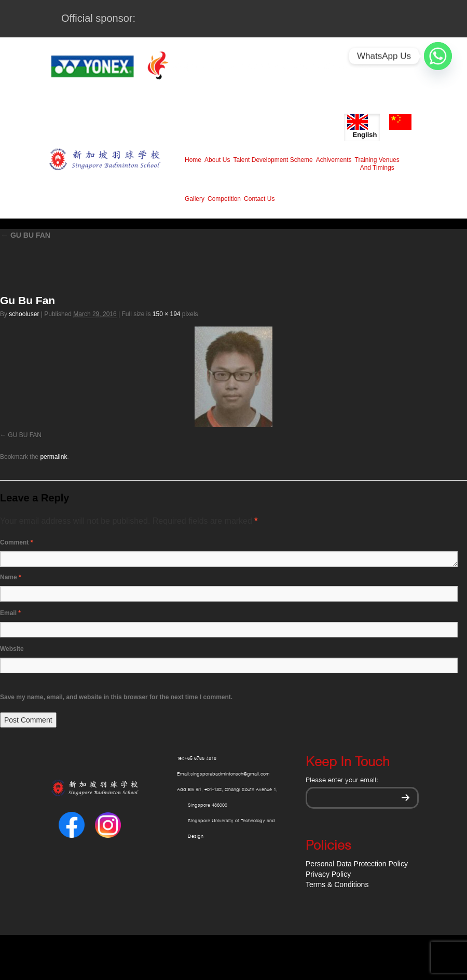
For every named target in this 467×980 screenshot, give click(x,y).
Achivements (334, 160)
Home (193, 160)
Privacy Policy (328, 874)
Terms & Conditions (337, 884)
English (362, 126)
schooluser (24, 314)
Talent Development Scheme (273, 160)
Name (11, 577)
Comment (16, 542)
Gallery (195, 199)
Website (12, 649)
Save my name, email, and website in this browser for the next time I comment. (116, 697)
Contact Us (259, 199)
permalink (53, 457)
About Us (217, 160)
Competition (224, 199)
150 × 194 (167, 314)
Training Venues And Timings (377, 164)
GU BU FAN (25, 235)
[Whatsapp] (438, 56)
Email (10, 613)
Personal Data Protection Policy (357, 864)
